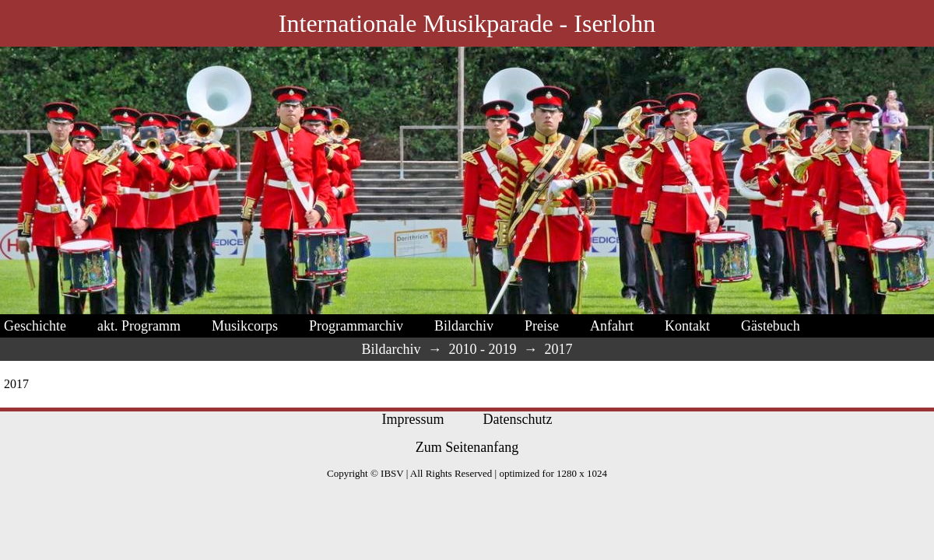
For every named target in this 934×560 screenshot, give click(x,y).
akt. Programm (139, 326)
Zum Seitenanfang (467, 447)
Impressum (413, 419)
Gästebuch (771, 326)
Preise (542, 326)
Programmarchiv (356, 326)
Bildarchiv (464, 326)
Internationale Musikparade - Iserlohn (467, 23)
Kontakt (687, 326)
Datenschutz (518, 419)
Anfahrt (612, 326)
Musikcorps (245, 326)
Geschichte (35, 326)
